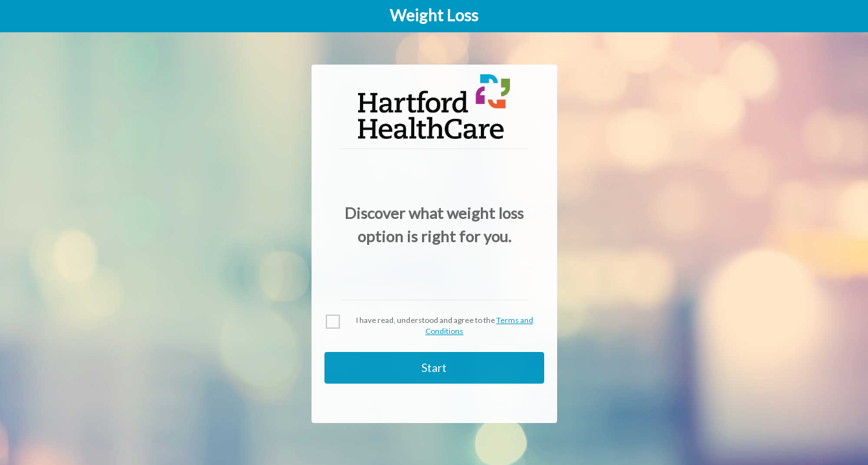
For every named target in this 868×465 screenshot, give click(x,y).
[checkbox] (434, 326)
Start (434, 367)
